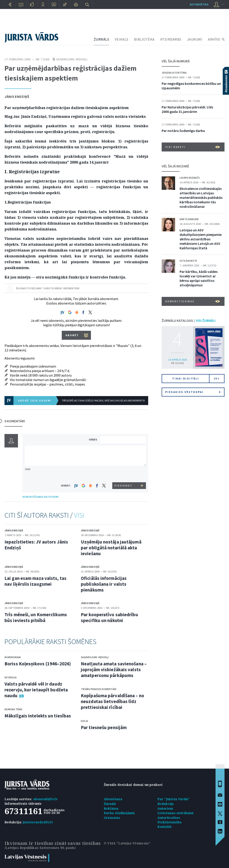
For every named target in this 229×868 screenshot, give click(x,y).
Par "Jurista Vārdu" (174, 799)
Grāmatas (112, 818)
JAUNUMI (195, 39)
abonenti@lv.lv (45, 799)
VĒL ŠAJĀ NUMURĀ (176, 61)
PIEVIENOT (123, 486)
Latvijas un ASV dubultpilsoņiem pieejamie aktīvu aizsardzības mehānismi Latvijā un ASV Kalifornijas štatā (201, 239)
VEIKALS (122, 39)
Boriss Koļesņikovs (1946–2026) (38, 664)
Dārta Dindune (189, 219)
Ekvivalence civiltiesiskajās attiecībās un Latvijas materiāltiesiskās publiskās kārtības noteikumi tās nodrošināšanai (201, 197)
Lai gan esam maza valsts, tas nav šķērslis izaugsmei (35, 581)
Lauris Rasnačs (190, 178)
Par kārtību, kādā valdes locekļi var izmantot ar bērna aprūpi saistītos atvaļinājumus (199, 278)
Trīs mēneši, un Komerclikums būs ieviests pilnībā (36, 617)
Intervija (11, 677)
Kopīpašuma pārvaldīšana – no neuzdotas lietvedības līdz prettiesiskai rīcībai (112, 701)
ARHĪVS (214, 39)
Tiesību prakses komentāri (99, 689)
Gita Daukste (188, 261)
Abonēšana (113, 799)
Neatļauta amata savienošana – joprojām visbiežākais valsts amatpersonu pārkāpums (114, 670)
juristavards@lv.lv (38, 822)
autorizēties (199, 4)
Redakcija (166, 804)
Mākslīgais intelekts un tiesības (38, 716)
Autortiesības (169, 818)
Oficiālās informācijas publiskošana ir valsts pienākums (104, 584)
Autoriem (165, 808)
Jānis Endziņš (17, 96)
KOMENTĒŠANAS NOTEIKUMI (41, 497)
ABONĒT (72, 335)
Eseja (84, 721)
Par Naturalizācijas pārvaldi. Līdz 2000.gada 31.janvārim (187, 109)
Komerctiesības (193, 301)
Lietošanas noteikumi (176, 813)
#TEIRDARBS (171, 39)
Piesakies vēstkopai (193, 392)
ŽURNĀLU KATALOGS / (189, 320)
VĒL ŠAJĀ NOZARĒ (175, 166)
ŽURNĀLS (102, 39)
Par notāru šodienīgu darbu (183, 131)
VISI (79, 515)
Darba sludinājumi (119, 813)
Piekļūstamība (170, 822)
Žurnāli (110, 804)
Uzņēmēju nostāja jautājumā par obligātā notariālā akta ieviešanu (111, 548)
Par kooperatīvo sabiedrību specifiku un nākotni (109, 617)
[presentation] (124, 474)
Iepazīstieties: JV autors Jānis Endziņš (36, 545)
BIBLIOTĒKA (144, 39)
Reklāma (111, 808)
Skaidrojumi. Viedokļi (72, 59)
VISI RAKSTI (193, 147)
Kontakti (165, 827)
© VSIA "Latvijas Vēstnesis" (127, 843)
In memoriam (13, 657)
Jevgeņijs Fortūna (174, 73)
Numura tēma (13, 709)
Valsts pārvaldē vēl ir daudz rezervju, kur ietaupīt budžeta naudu (36, 690)
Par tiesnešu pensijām (104, 727)
